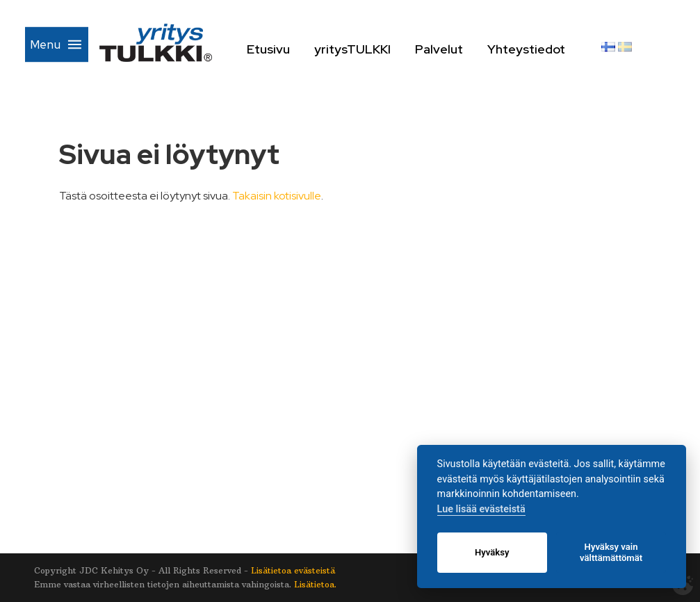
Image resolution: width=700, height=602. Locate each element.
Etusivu (289, 49)
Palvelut (460, 49)
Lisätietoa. (315, 584)
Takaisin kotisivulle (277, 196)
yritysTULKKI (373, 49)
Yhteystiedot (548, 49)
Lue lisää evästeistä (481, 509)
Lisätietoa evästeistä (293, 570)
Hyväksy (492, 552)
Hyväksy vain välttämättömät (611, 552)
